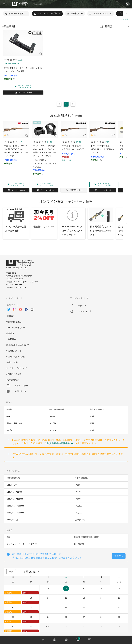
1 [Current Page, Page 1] (66, 104)
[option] (34, 308)
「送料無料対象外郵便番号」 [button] (59, 443)
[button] (16, 14)
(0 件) (21, 60)
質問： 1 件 (66, 160)
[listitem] (98, 306)
